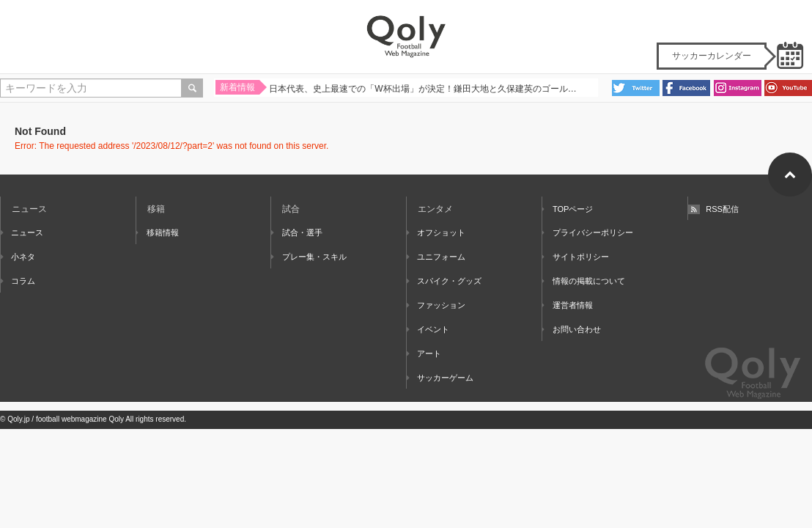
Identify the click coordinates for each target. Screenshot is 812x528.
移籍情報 (158, 232)
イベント (428, 329)
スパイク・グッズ (444, 281)
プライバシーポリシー (588, 232)
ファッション (436, 305)
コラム (18, 281)
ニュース (22, 232)
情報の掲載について (584, 281)
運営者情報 (568, 305)
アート (424, 353)
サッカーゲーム (440, 378)
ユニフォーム (436, 257)
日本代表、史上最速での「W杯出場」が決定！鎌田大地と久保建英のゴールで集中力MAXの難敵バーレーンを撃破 (425, 90)
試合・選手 (296, 232)
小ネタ (18, 257)
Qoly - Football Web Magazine (406, 37)
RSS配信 (713, 209)
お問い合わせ (572, 329)
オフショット (436, 232)
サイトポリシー (576, 257)
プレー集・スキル (309, 257)
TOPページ (568, 209)
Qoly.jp (18, 419)
